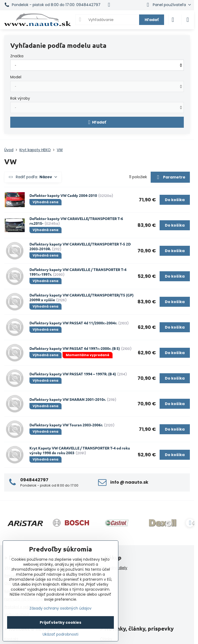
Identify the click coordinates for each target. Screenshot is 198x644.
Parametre (170, 177)
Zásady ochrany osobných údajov (60, 608)
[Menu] (188, 20)
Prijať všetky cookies (60, 622)
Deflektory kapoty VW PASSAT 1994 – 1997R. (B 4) (73, 374)
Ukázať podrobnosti (60, 634)
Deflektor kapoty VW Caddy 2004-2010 (63, 195)
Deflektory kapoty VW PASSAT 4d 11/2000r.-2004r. (73, 323)
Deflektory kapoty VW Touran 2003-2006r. (66, 425)
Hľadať (152, 20)
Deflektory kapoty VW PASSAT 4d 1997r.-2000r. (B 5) (75, 348)
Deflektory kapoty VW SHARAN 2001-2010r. (68, 399)
